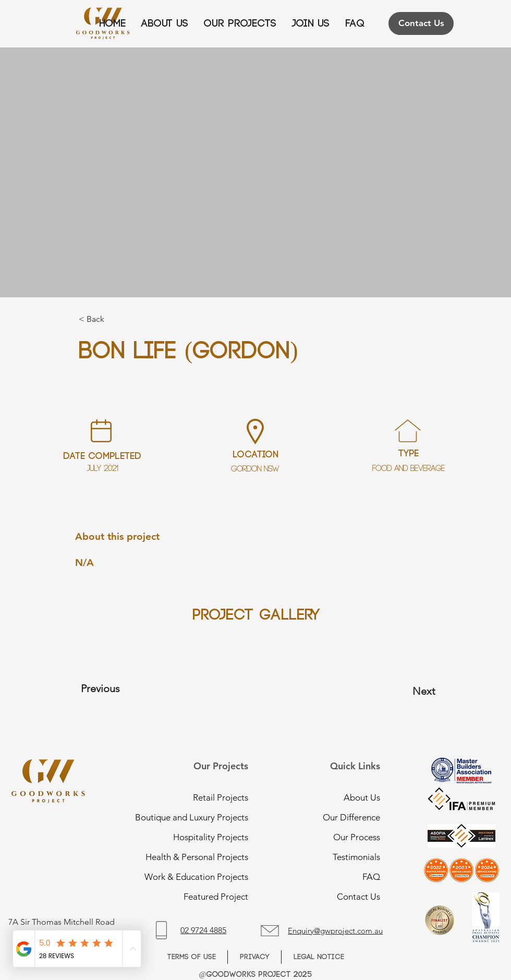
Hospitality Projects (211, 837)
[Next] (400, 691)
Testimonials (356, 857)
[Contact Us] (421, 23)
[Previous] (123, 688)
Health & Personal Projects (203, 857)
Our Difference (351, 817)
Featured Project (216, 897)
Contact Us (358, 897)
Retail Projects (221, 797)
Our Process (357, 837)
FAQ (371, 877)
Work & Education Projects (203, 877)
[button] (311, 24)
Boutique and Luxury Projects (203, 817)
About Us (362, 797)
